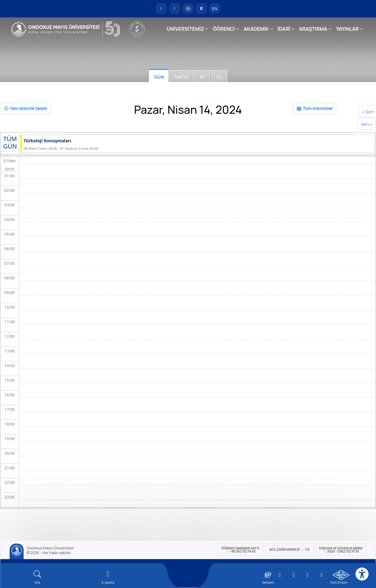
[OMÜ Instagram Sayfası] (294, 575)
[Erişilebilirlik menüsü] (362, 574)
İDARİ (284, 29)
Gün (159, 77)
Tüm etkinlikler (315, 108)
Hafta (181, 77)
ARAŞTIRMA (313, 29)
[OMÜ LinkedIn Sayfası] (280, 575)
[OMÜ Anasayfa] (161, 9)
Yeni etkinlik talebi (26, 108)
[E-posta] (175, 9)
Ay (202, 77)
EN (215, 9)
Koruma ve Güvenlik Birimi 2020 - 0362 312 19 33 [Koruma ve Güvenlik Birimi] (341, 550)
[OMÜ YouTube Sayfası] (266, 575)
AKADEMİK (256, 29)
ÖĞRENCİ (224, 29)
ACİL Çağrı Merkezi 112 (289, 549)
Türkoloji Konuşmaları (47, 141)
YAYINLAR (347, 29)
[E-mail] (108, 577)
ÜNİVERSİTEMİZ (186, 29)
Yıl (219, 77)
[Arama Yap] (201, 9)
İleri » (367, 124)
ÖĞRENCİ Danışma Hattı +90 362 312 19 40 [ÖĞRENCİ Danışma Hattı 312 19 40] (240, 550)
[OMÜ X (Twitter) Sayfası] (308, 575)
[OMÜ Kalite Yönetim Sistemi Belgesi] (341, 575)
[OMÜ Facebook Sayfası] (322, 575)
